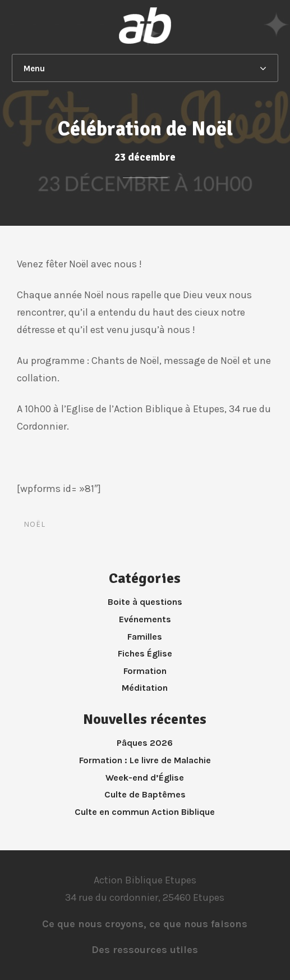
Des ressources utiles (145, 950)
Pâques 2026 (145, 743)
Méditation (145, 688)
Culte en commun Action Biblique (145, 812)
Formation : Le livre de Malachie (145, 760)
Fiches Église (145, 653)
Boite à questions (145, 602)
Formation (145, 671)
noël (34, 524)
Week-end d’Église (145, 778)
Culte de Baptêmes (145, 794)
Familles (145, 637)
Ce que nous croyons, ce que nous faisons (145, 924)
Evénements (145, 619)
